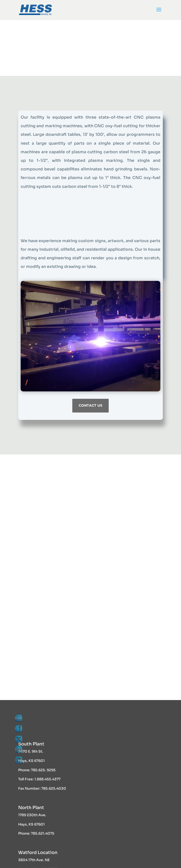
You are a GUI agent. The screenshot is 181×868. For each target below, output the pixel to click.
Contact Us (90, 405)
